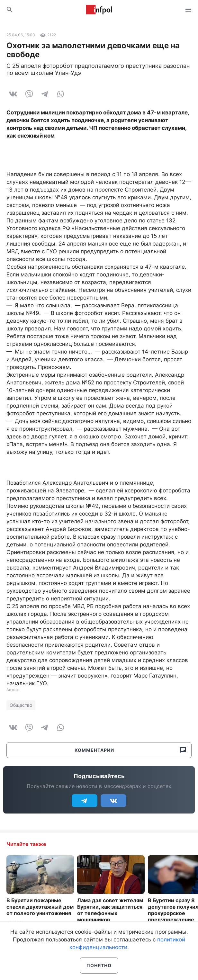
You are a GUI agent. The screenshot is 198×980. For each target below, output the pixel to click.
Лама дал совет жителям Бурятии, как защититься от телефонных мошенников (110, 910)
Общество (21, 705)
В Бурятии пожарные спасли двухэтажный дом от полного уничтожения (40, 907)
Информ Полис (99, 10)
